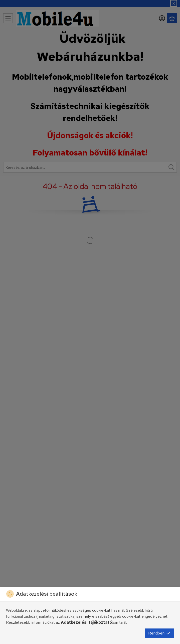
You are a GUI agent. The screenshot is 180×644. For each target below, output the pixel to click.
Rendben (159, 633)
